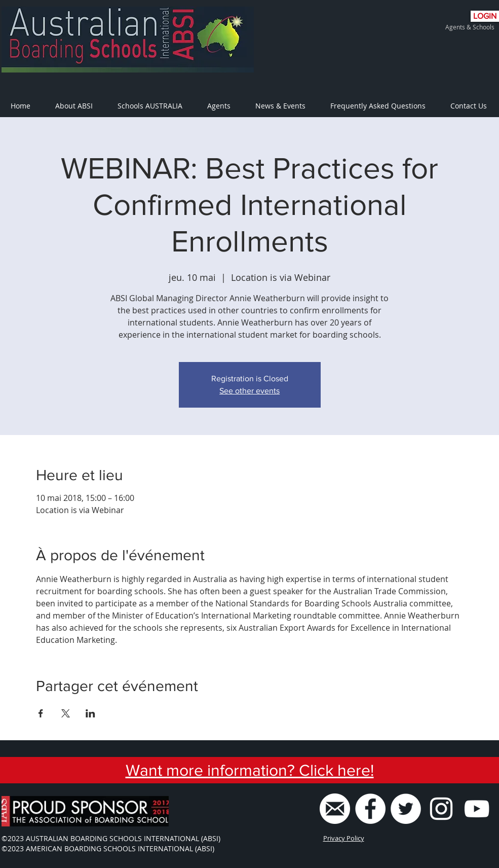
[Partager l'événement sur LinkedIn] (90, 713)
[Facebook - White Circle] (370, 809)
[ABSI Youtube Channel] (477, 809)
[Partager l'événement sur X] (66, 713)
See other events (249, 391)
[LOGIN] (485, 16)
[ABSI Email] (335, 809)
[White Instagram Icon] (441, 809)
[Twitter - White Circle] (406, 809)
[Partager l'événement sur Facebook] (41, 713)
